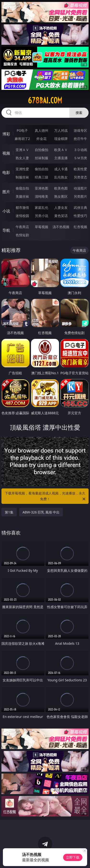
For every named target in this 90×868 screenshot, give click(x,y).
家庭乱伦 (42, 207)
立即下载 (73, 857)
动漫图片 (80, 188)
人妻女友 (61, 207)
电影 (6, 172)
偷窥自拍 (22, 188)
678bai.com (45, 100)
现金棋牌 (61, 139)
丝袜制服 (42, 158)
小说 (6, 211)
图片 (6, 192)
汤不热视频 (61, 227)
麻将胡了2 (22, 139)
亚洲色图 (42, 188)
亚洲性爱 (22, 169)
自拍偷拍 (42, 150)
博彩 (6, 134)
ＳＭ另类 (80, 158)
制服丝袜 (22, 177)
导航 (6, 230)
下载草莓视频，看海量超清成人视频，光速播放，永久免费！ (46, 496)
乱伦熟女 (61, 177)
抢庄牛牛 (80, 139)
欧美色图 (61, 188)
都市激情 (22, 207)
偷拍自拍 (42, 169)
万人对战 (61, 130)
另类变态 (80, 177)
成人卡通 (61, 169)
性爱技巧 (80, 216)
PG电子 (22, 130)
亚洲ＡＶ (22, 150)
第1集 (9, 512)
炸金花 (42, 139)
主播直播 (61, 158)
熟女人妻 (22, 158)
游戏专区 (80, 130)
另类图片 (80, 196)
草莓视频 (42, 227)
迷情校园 (22, 216)
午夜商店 (22, 227)
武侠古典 (80, 207)
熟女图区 (61, 196)
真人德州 (42, 130)
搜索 (79, 113)
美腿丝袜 (22, 196)
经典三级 (42, 177)
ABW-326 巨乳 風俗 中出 (41, 512)
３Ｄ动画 (80, 150)
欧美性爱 (80, 169)
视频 (6, 153)
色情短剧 (22, 235)
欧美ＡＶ (61, 150)
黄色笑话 (61, 216)
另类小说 (42, 216)
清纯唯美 (42, 196)
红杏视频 (80, 227)
